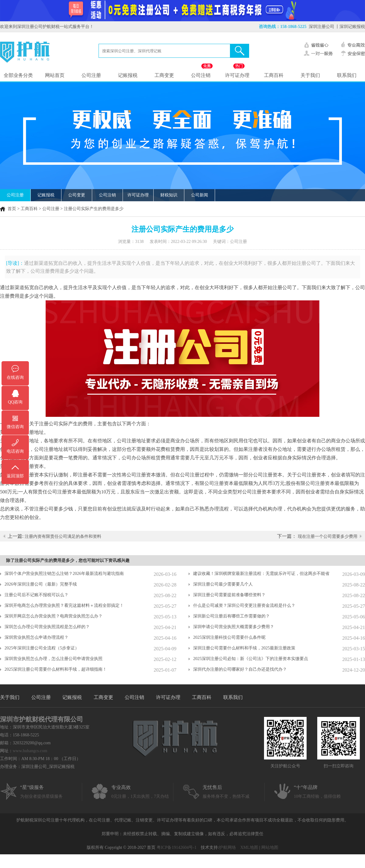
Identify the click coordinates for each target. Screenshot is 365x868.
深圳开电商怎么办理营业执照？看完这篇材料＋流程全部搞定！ (64, 605)
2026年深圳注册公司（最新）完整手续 (41, 584)
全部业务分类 (18, 75)
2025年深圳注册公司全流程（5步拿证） (42, 648)
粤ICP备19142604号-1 (177, 847)
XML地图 (249, 847)
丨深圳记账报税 (350, 27)
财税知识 (169, 195)
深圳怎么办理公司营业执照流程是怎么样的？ (47, 627)
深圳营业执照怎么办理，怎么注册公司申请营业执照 (54, 659)
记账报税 (128, 75)
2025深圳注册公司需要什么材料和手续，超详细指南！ (56, 669)
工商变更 (164, 75)
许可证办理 (237, 75)
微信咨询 (15, 427)
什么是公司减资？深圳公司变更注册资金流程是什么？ (244, 605)
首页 (12, 209)
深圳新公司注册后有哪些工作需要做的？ (231, 616)
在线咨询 (15, 377)
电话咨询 (15, 451)
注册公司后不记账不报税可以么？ (36, 595)
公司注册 (91, 75)
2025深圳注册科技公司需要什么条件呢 (229, 637)
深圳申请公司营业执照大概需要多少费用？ (234, 627)
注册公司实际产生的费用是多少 (94, 209)
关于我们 (310, 75)
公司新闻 (200, 195)
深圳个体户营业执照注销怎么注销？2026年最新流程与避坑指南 (64, 574)
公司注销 (201, 75)
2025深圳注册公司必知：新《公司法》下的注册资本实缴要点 (251, 659)
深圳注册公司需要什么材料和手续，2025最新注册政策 (244, 648)
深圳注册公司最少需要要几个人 (223, 584)
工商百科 (274, 75)
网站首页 (55, 75)
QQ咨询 (15, 402)
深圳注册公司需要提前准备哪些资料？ (229, 595)
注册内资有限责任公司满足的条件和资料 (63, 536)
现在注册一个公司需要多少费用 (328, 536)
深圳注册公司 (322, 27)
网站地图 (270, 847)
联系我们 (347, 75)
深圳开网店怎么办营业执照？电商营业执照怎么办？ (54, 616)
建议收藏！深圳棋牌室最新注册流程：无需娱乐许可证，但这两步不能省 (261, 574)
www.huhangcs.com (30, 751)
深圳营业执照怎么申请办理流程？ (36, 637)
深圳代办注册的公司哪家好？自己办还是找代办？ (240, 669)
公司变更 (77, 195)
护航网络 (228, 847)
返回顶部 (15, 476)
